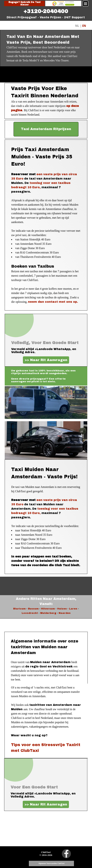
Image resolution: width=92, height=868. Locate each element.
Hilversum (48, 609)
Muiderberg (48, 613)
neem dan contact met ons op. (53, 302)
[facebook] (66, 854)
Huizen (62, 609)
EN (84, 26)
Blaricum (19, 609)
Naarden (65, 613)
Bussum (33, 609)
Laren (73, 609)
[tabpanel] (46, 11)
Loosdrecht (30, 613)
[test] (46, 129)
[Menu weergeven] (86, 4)
